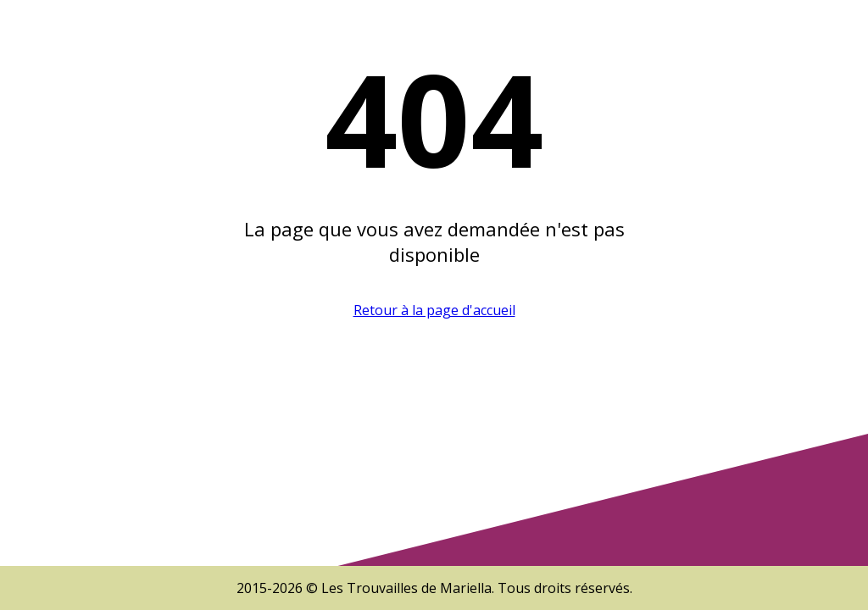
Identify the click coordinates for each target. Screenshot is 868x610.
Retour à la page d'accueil (434, 310)
